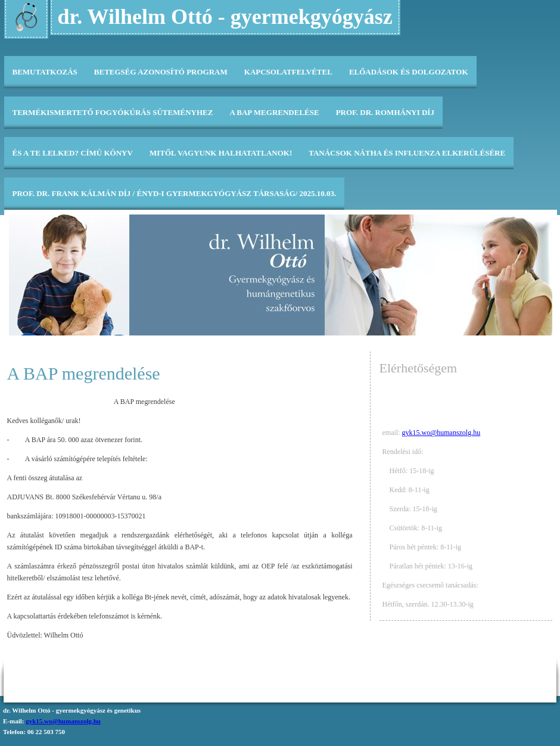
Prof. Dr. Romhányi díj (385, 112)
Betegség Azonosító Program (161, 72)
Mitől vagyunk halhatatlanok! (221, 153)
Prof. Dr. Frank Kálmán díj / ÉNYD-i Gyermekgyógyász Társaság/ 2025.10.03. (175, 193)
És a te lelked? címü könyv (73, 153)
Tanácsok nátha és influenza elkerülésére (407, 153)
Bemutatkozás (45, 72)
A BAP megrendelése (274, 112)
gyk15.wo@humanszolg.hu (441, 433)
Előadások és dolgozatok (409, 72)
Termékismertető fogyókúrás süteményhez (113, 112)
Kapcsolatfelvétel (288, 72)
